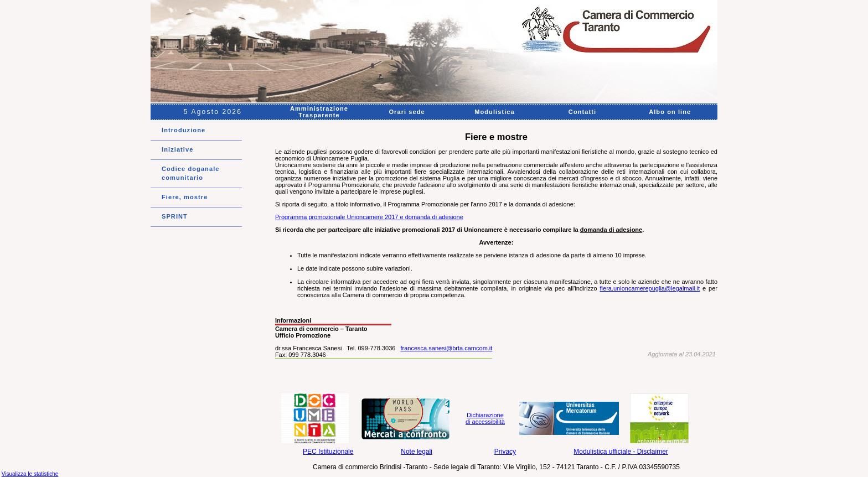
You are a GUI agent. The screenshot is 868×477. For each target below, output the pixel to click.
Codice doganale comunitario (191, 173)
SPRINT (175, 216)
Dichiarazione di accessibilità (485, 418)
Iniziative (177, 149)
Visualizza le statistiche (30, 474)
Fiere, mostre (185, 197)
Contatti (582, 112)
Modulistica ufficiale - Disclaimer (621, 452)
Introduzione (184, 130)
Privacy (505, 452)
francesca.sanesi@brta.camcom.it (447, 348)
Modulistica (495, 112)
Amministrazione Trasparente (319, 112)
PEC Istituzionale (328, 452)
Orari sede (407, 112)
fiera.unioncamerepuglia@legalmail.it (650, 288)
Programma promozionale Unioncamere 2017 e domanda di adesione (369, 217)
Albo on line (670, 112)
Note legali (417, 452)
